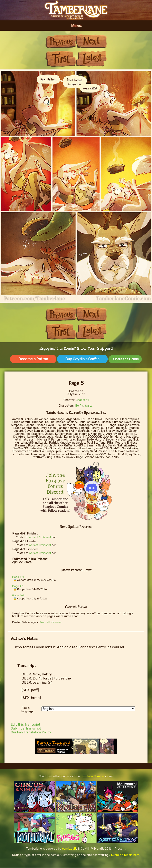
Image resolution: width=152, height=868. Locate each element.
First (61, 59)
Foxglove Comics (92, 776)
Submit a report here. (126, 855)
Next (91, 41)
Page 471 (18, 577)
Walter (89, 406)
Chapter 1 (82, 400)
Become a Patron (33, 359)
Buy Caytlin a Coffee (82, 359)
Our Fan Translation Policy (31, 732)
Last (91, 59)
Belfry (79, 406)
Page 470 (18, 586)
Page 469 (18, 595)
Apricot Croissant (40, 537)
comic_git (69, 849)
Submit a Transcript (26, 728)
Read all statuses (51, 622)
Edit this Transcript (26, 725)
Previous (61, 41)
